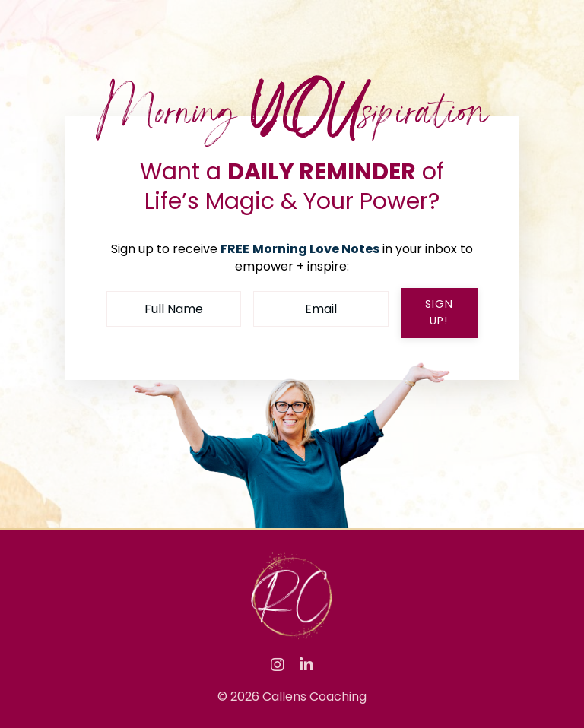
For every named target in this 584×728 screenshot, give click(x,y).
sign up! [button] (439, 312)
